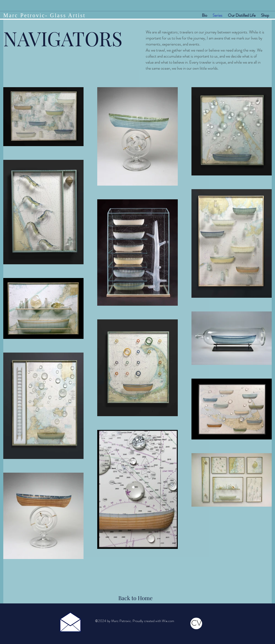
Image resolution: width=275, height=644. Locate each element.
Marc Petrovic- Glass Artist (44, 15)
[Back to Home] (136, 598)
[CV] (196, 623)
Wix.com (168, 621)
